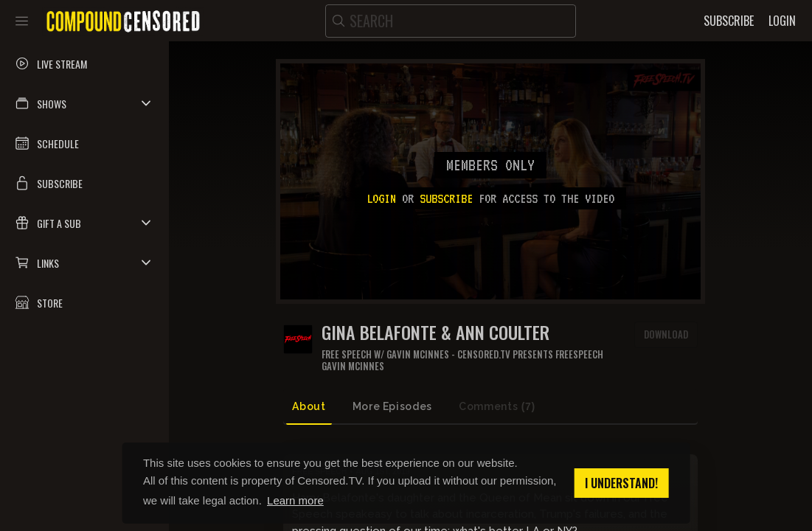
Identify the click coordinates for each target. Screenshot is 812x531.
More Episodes (392, 406)
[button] (84, 103)
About (309, 406)
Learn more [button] (295, 500)
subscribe (446, 198)
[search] (451, 21)
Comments (497, 407)
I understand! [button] (621, 483)
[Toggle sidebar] (22, 21)
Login (381, 198)
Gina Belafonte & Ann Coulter (436, 332)
